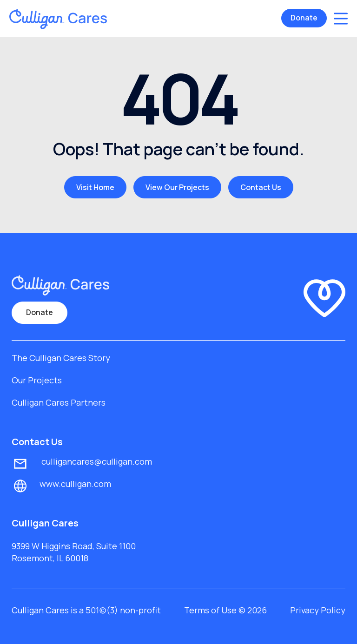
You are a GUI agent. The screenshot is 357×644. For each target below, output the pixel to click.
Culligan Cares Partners (59, 402)
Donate (304, 18)
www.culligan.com (75, 484)
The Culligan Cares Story (61, 358)
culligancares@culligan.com (96, 461)
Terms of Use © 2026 (225, 610)
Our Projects (37, 380)
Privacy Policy (318, 610)
